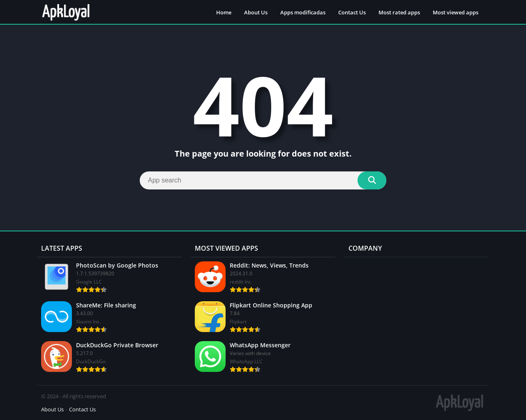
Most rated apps (399, 12)
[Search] (263, 180)
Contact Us (352, 12)
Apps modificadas (303, 12)
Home (224, 12)
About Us (256, 12)
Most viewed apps (456, 12)
